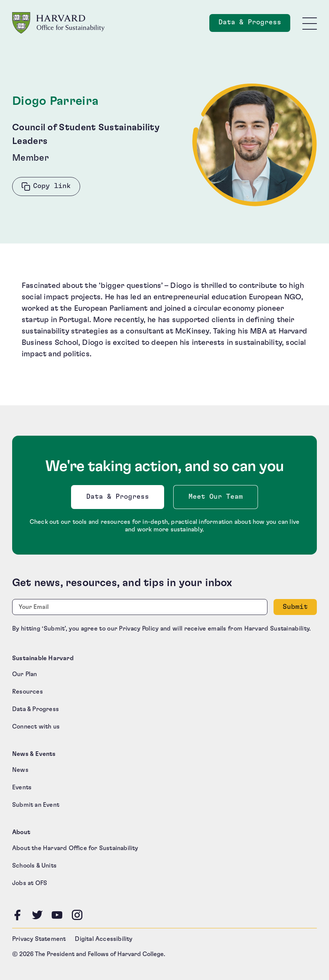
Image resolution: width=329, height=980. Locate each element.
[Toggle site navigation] (310, 23)
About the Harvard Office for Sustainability (75, 848)
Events (22, 787)
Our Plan (25, 674)
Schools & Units (34, 866)
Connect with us (36, 727)
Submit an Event (36, 805)
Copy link (52, 186)
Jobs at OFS (30, 883)
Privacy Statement (39, 939)
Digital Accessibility (104, 939)
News (20, 770)
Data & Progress (119, 499)
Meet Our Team (216, 497)
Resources (28, 692)
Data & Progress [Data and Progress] (254, 24)
